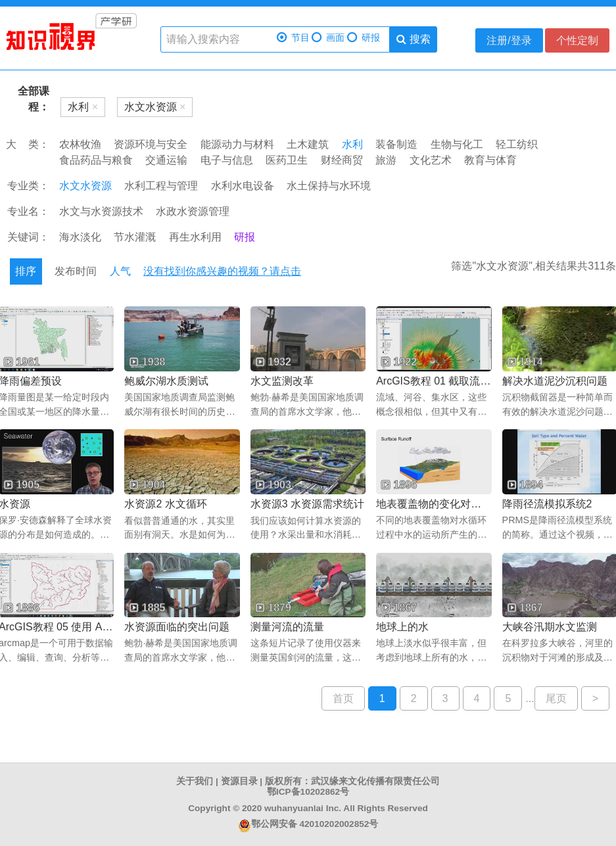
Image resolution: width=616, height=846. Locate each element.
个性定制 (577, 40)
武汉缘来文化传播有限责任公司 (375, 781)
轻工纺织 (517, 144)
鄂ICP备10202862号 (308, 792)
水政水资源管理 (193, 211)
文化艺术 (431, 160)
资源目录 (239, 781)
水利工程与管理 (161, 186)
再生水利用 (195, 237)
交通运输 (166, 160)
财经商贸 (342, 160)
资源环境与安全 (151, 144)
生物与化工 (457, 144)
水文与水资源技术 (101, 211)
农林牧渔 (80, 144)
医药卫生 (287, 160)
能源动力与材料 (237, 144)
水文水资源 (85, 186)
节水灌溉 (135, 237)
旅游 (386, 160)
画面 (328, 38)
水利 (352, 144)
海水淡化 (80, 237)
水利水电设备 (243, 186)
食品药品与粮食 (96, 160)
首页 (343, 698)
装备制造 (396, 144)
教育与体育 (490, 160)
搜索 (413, 39)
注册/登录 (509, 40)
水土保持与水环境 (329, 186)
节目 (293, 38)
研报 (364, 38)
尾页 (556, 698)
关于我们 (195, 781)
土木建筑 (308, 144)
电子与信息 (227, 160)
